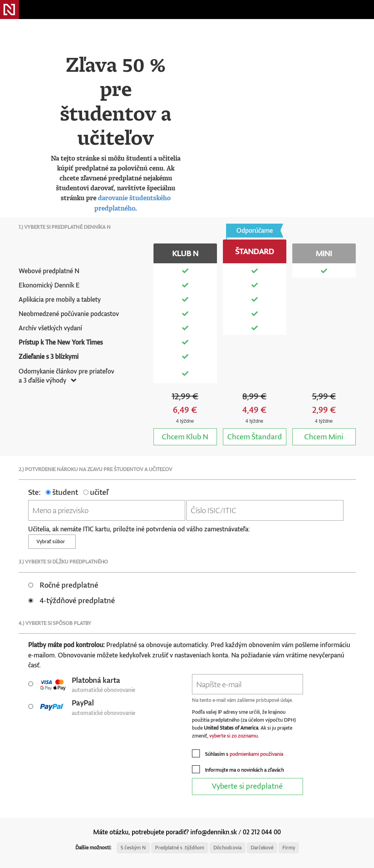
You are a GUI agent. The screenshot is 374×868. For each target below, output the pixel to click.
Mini (324, 436)
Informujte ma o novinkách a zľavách (238, 769)
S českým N (133, 848)
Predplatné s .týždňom (180, 848)
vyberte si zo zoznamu (234, 736)
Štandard (255, 436)
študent (62, 492)
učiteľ (96, 492)
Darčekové (262, 848)
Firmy (289, 848)
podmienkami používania (256, 754)
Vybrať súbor (52, 541)
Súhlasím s (238, 753)
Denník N (10, 10)
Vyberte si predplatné (247, 786)
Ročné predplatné (63, 585)
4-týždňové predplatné (72, 600)
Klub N (185, 436)
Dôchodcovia (227, 848)
